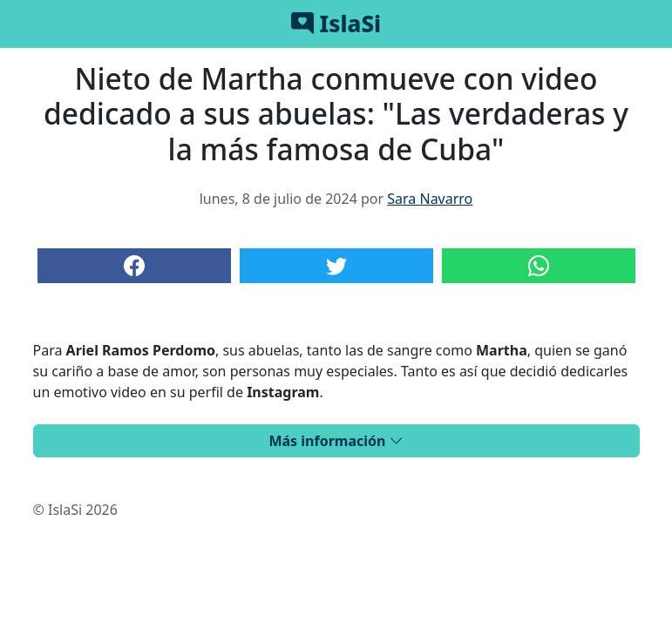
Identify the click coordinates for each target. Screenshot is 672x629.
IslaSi (336, 24)
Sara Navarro (430, 199)
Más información (336, 441)
